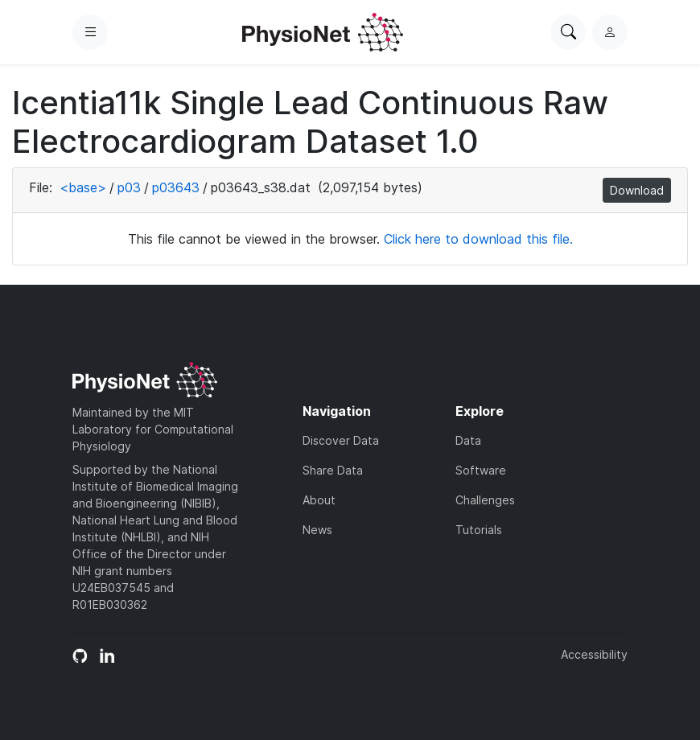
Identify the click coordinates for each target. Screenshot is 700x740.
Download (637, 190)
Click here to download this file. (478, 239)
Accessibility (594, 654)
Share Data (333, 470)
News (317, 530)
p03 (129, 187)
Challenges (485, 500)
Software (481, 470)
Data (468, 440)
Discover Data (341, 440)
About (319, 500)
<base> (83, 187)
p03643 (176, 187)
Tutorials (479, 530)
